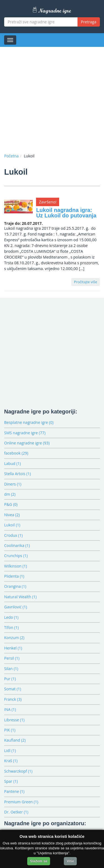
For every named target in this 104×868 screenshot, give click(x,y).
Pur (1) (10, 679)
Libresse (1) (14, 720)
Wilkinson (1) (16, 566)
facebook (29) (16, 453)
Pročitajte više (86, 282)
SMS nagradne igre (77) (25, 433)
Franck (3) (13, 699)
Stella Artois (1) (17, 474)
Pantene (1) (14, 791)
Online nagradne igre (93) (27, 443)
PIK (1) (10, 730)
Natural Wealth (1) (20, 597)
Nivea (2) (12, 515)
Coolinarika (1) (17, 545)
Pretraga (89, 22)
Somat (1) (13, 689)
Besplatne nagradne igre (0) (29, 422)
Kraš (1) (11, 761)
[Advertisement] (52, 99)
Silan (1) (11, 669)
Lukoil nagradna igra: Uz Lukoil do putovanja (66, 213)
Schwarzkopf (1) (18, 771)
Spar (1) (11, 781)
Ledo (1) (11, 617)
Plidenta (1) (14, 576)
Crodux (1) (13, 535)
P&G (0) (11, 504)
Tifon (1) (11, 627)
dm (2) (10, 494)
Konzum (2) (14, 638)
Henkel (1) (13, 648)
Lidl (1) (10, 751)
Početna (11, 156)
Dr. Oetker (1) (16, 812)
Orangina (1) (15, 586)
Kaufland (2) (15, 740)
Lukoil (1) (12, 525)
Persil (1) (12, 658)
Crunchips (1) (16, 556)
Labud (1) (13, 463)
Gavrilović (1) (16, 607)
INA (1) (10, 709)
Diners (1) (13, 484)
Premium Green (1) (21, 802)
